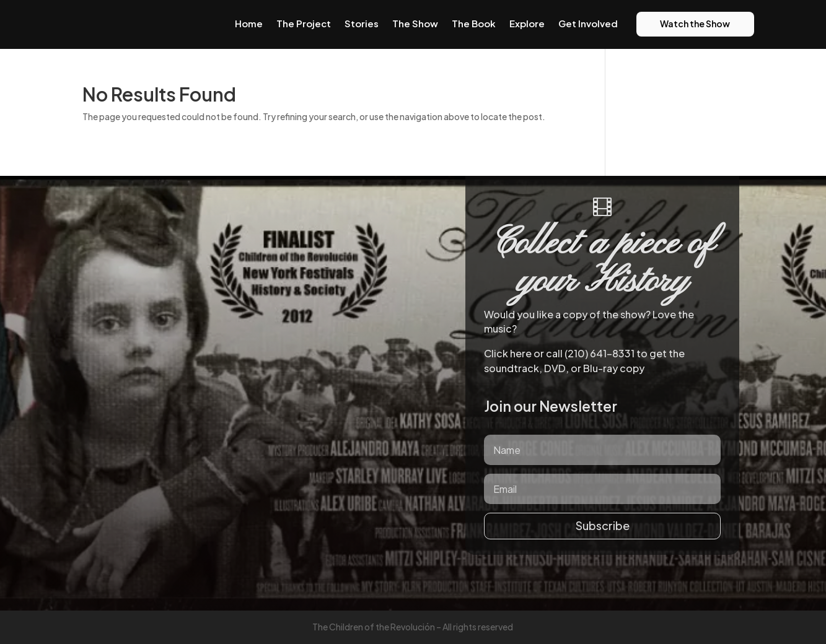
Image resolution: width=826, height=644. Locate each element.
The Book (474, 23)
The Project (304, 23)
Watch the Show (695, 24)
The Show (415, 23)
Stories (362, 23)
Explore (527, 23)
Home (249, 23)
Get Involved (588, 23)
